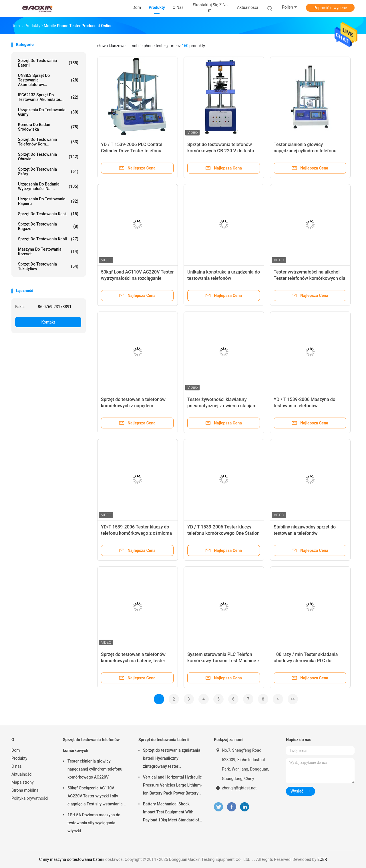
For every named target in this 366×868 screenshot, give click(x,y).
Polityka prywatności (30, 798)
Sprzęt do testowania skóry (48, 171)
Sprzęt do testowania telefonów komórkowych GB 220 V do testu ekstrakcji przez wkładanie (221, 151)
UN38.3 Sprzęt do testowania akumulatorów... (48, 80)
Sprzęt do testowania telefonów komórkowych (91, 745)
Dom (16, 750)
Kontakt (48, 322)
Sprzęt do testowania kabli (48, 239)
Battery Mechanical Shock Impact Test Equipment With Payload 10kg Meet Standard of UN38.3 (171, 813)
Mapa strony (23, 782)
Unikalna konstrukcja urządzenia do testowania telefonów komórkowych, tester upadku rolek (224, 278)
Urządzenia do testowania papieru (48, 201)
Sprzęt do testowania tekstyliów (48, 266)
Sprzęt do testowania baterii (48, 63)
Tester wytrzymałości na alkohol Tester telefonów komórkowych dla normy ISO (310, 278)
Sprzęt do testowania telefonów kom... (48, 142)
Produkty (19, 758)
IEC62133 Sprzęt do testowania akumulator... (48, 97)
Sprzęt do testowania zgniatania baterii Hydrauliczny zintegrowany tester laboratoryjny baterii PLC (172, 759)
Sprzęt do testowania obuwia (48, 157)
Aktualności (22, 774)
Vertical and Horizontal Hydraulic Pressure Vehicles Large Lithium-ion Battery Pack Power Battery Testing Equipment (173, 786)
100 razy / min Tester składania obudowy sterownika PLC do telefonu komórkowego (306, 661)
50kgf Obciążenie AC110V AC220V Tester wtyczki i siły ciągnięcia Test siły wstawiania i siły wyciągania (96, 797)
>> (293, 699)
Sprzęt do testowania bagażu (48, 226)
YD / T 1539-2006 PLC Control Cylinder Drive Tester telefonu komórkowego (132, 151)
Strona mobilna (25, 790)
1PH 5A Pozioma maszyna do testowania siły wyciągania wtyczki (94, 823)
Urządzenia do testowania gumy (48, 112)
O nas (17, 766)
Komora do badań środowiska (48, 127)
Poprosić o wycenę (330, 8)
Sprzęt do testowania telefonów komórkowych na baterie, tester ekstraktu (133, 661)
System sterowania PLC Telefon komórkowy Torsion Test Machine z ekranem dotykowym (223, 661)
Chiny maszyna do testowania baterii (72, 859)
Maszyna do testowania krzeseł (48, 252)
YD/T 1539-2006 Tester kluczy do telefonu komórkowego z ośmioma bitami (136, 533)
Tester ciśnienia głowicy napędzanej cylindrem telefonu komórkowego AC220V (305, 151)
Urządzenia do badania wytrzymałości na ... (48, 186)
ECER (322, 859)
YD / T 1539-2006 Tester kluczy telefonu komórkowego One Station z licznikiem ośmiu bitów (223, 533)
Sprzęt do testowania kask (48, 214)
